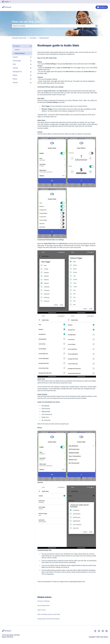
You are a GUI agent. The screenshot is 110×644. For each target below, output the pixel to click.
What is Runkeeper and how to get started (49, 614)
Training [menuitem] (15, 68)
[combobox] (53, 26)
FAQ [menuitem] (14, 64)
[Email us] (107, 631)
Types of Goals (41, 610)
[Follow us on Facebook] (95, 631)
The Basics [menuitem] (16, 46)
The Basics (33, 38)
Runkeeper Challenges (44, 601)
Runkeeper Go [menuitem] (17, 72)
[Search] (96, 26)
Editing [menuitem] (15, 75)
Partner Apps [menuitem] (17, 61)
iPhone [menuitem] (15, 79)
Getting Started (44, 38)
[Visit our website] (99, 631)
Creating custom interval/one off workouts (49, 619)
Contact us (102, 7)
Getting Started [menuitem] (20, 53)
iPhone (44, 574)
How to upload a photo (43, 605)
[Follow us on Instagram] (103, 631)
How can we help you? (27, 22)
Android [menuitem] (17, 50)
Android (91, 572)
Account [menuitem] (15, 57)
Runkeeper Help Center (19, 38)
